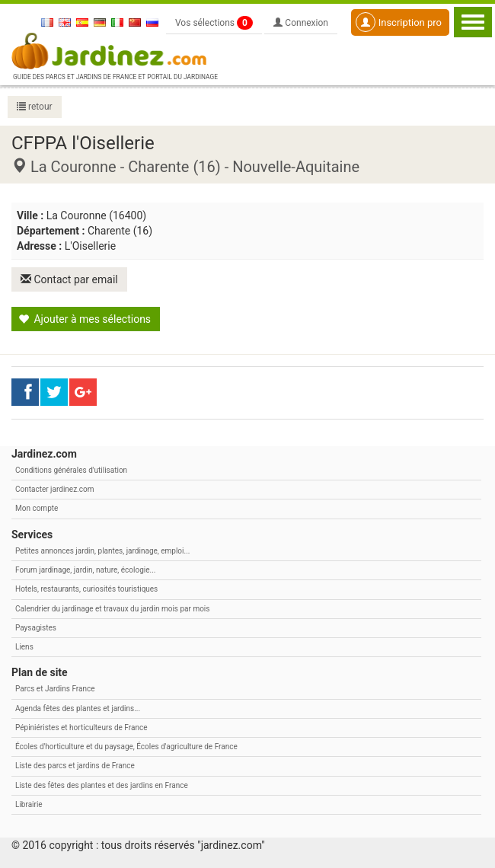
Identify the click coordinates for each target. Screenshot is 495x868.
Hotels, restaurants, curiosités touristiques (86, 589)
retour (35, 107)
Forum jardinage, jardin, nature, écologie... (85, 570)
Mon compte (37, 508)
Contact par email (69, 279)
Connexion (301, 23)
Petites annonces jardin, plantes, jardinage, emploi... (102, 551)
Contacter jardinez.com (54, 489)
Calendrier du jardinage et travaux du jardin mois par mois (112, 609)
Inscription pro (399, 22)
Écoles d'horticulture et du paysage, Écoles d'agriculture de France (126, 747)
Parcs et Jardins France (55, 689)
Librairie (29, 804)
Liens (24, 647)
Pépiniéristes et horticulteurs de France (81, 728)
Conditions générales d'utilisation (71, 470)
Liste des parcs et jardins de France (75, 766)
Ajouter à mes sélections (85, 319)
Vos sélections (214, 23)
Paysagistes (36, 628)
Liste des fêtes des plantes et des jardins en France (102, 785)
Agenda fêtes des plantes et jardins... (78, 708)
